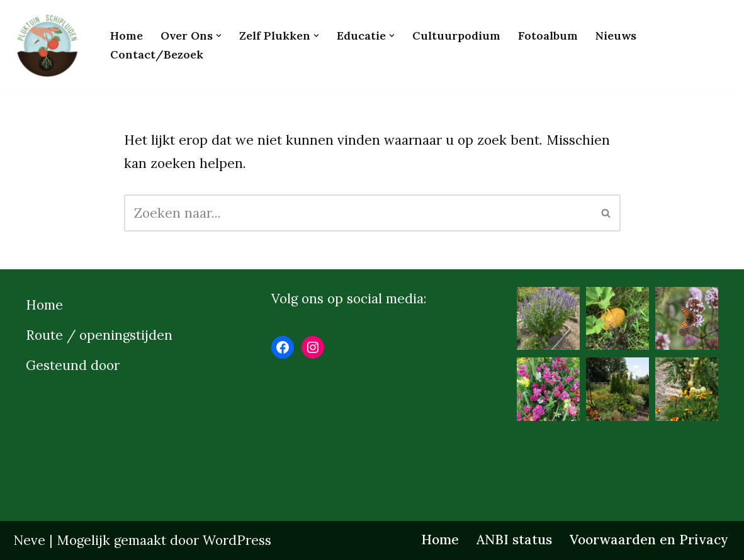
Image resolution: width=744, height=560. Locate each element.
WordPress (237, 540)
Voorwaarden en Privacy (649, 540)
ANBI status (514, 540)
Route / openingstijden (99, 335)
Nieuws (616, 36)
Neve (29, 540)
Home (127, 36)
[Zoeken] (358, 213)
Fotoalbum (548, 36)
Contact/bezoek (157, 54)
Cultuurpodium (456, 36)
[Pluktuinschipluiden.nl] (51, 45)
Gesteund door (73, 365)
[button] (219, 36)
